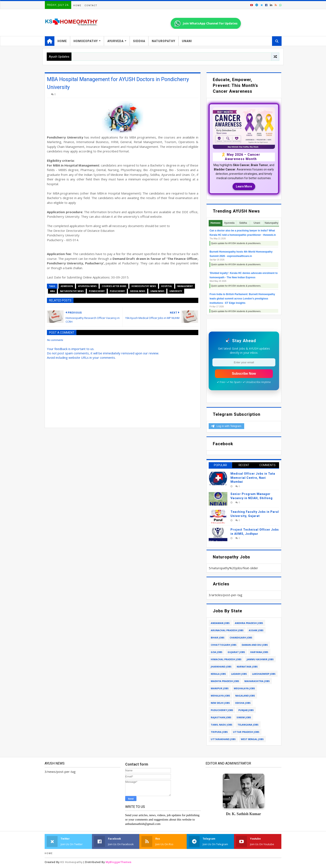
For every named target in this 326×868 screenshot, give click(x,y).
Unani (187, 41)
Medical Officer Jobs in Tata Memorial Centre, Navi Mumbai (253, 478)
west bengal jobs (252, 739)
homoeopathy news (144, 286)
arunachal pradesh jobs (227, 630)
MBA (52, 291)
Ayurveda (115, 41)
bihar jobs (218, 638)
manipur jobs (220, 688)
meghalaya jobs (244, 688)
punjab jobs (246, 710)
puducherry (117, 291)
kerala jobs (218, 674)
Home (77, 5)
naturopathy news (72, 291)
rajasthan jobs (221, 717)
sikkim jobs (244, 717)
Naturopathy (164, 41)
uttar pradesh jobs (246, 732)
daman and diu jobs (255, 645)
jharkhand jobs (221, 667)
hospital (167, 286)
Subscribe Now (244, 374)
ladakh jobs (239, 674)
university (176, 291)
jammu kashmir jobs (260, 659)
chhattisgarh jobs (224, 645)
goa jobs (217, 652)
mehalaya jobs (220, 696)
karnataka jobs (247, 667)
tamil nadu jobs (222, 725)
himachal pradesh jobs (226, 659)
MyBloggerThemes (119, 862)
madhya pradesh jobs (225, 681)
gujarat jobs (236, 652)
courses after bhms (114, 286)
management (185, 286)
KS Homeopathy (72, 862)
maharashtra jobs (257, 681)
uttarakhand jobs (223, 739)
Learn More (244, 186)
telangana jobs (248, 725)
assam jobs (256, 630)
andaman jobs (220, 623)
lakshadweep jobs (264, 674)
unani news (157, 291)
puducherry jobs (222, 710)
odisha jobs (243, 703)
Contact (91, 5)
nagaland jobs (245, 696)
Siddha (139, 41)
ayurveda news (87, 286)
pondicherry (97, 291)
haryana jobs (259, 652)
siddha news (138, 291)
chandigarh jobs (241, 638)
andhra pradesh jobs (249, 623)
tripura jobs (219, 732)
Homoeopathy (86, 41)
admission (67, 286)
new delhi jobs (220, 703)
